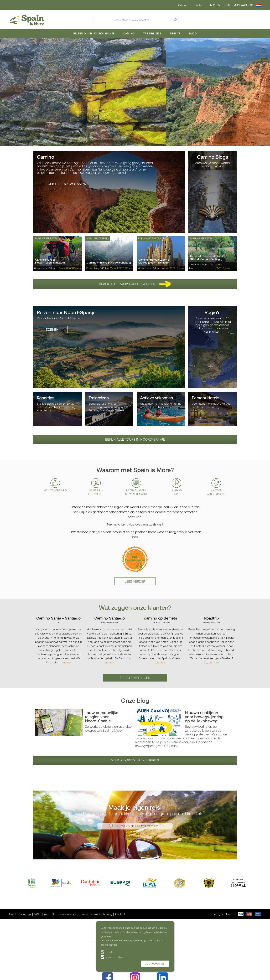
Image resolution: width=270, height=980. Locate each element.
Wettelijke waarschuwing (97, 914)
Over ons (183, 5)
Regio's (175, 33)
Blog (193, 33)
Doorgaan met (155, 964)
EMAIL (228, 5)
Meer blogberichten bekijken (135, 760)
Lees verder (135, 581)
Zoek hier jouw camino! (67, 184)
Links (45, 914)
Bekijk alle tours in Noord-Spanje (135, 439)
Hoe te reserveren (20, 914)
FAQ (37, 914)
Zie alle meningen (135, 678)
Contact (199, 5)
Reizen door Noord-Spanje (94, 33)
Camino (129, 33)
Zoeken (52, 329)
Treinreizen (152, 33)
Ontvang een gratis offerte (138, 826)
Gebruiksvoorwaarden (65, 914)
